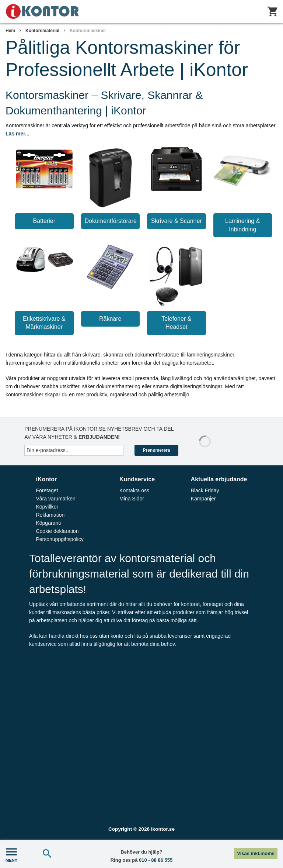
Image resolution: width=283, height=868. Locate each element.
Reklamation (50, 515)
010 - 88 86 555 (156, 860)
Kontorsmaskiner (88, 31)
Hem (10, 31)
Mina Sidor (132, 499)
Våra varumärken (55, 499)
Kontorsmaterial (42, 31)
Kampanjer (203, 499)
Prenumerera (156, 450)
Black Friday (205, 490)
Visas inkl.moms (256, 853)
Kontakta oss (134, 490)
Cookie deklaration (57, 531)
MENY (11, 854)
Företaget (47, 490)
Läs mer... (18, 134)
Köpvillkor (47, 507)
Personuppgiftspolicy (60, 539)
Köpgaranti (48, 523)
